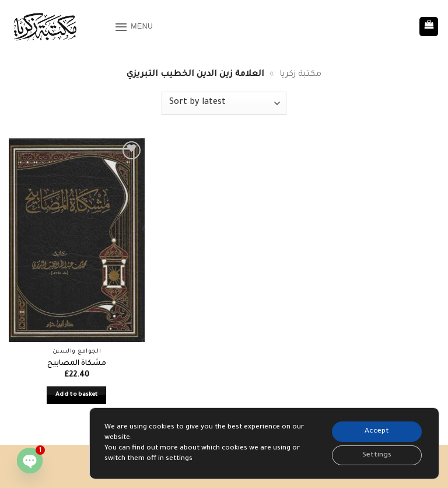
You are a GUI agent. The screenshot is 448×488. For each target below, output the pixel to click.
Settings (375, 455)
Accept (375, 430)
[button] (135, 27)
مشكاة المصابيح (77, 364)
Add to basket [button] (77, 395)
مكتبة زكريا (300, 75)
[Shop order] (224, 103)
